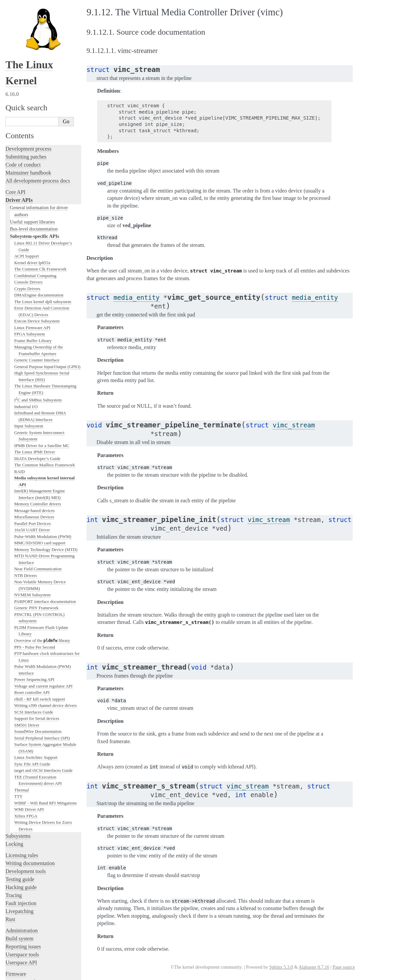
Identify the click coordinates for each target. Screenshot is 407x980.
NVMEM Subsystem (32, 526)
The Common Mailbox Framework (45, 396)
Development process (28, 80)
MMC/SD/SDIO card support (40, 474)
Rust (10, 851)
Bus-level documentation (34, 160)
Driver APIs (19, 131)
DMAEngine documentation (39, 226)
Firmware (16, 905)
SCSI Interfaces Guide (34, 643)
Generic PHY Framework (36, 539)
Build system (19, 870)
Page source (344, 967)
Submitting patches (26, 88)
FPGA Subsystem (30, 265)
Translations (18, 947)
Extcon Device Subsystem (37, 252)
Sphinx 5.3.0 (281, 967)
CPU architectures (25, 925)
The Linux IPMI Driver (35, 383)
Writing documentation (30, 795)
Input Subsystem (29, 357)
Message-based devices (35, 442)
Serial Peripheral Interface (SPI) (42, 669)
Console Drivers (28, 213)
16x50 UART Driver (32, 461)
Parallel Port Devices (33, 455)
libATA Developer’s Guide (37, 390)
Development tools (25, 803)
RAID (20, 403)
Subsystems (18, 767)
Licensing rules (22, 787)
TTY (18, 728)
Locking (14, 775)
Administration (21, 862)
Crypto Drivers (27, 220)
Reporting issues (23, 878)
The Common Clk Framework (40, 200)
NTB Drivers (26, 507)
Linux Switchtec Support (36, 689)
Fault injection (21, 835)
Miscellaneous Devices (34, 448)
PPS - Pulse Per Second (35, 578)
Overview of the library (42, 572)
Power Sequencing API (34, 611)
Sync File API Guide (32, 695)
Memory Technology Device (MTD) (46, 481)
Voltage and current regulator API (43, 617)
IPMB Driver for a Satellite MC (42, 377)
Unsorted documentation (32, 936)
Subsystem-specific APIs (35, 168)
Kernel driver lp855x (32, 194)
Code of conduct (23, 96)
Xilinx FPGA (26, 747)
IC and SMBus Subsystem (38, 331)
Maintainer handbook (28, 104)
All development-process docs (38, 112)
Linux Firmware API (32, 259)
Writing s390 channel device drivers (46, 637)
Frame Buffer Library (33, 272)
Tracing (13, 827)
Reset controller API (32, 624)
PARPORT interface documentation (45, 533)
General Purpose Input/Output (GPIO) (47, 298)
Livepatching (19, 843)
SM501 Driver (27, 656)
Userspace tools (22, 886)
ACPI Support (27, 187)
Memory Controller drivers (38, 435)
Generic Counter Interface (37, 291)
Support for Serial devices (37, 650)
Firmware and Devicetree (32, 913)
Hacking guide (21, 819)
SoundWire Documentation (38, 663)
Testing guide (20, 811)
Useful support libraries (32, 153)
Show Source (19, 974)
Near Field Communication (38, 500)
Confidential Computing (35, 207)
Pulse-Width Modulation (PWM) (43, 468)
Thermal (22, 721)
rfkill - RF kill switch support (40, 630)
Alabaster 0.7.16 (314, 967)
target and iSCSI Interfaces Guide (43, 702)
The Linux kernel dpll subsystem (43, 233)
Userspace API (21, 894)
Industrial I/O (26, 338)
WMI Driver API (29, 741)
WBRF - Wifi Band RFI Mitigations (46, 734)
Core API (15, 123)
